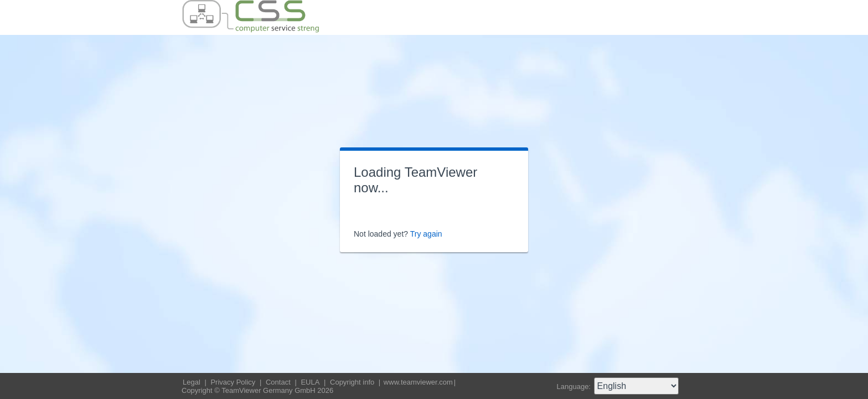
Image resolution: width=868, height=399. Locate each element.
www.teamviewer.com (418, 382)
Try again (426, 234)
